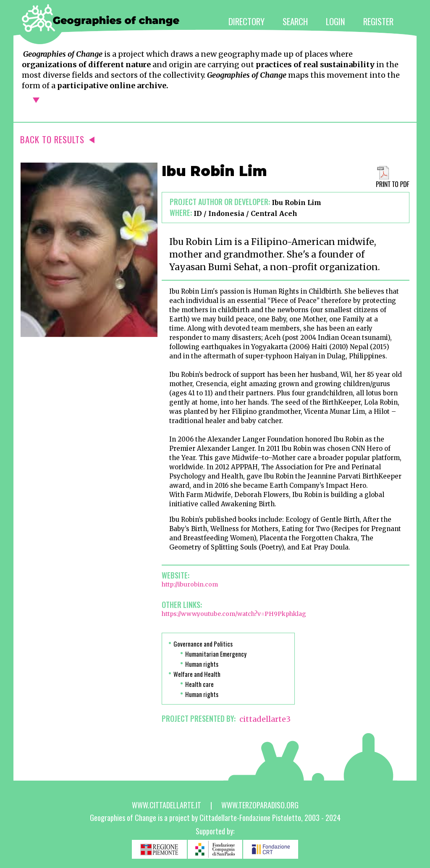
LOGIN (336, 21)
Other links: (182, 605)
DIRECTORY (246, 21)
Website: (176, 575)
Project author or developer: (220, 202)
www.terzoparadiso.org (260, 805)
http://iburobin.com (190, 584)
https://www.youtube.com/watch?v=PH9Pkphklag (234, 614)
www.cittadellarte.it (166, 805)
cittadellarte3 (265, 719)
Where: (181, 213)
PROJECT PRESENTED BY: (199, 718)
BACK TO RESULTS (57, 139)
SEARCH (295, 21)
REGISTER (378, 21)
